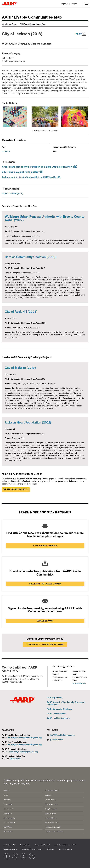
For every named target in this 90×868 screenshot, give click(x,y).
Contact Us (49, 795)
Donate (6, 795)
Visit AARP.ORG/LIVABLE (45, 546)
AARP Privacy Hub (9, 845)
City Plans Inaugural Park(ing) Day (21, 172)
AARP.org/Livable (55, 698)
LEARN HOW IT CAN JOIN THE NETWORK (45, 644)
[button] (87, 4)
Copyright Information (10, 849)
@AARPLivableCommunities (62, 735)
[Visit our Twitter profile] (15, 856)
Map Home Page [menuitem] (9, 24)
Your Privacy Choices (65, 849)
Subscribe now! (45, 621)
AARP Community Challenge (59, 709)
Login (75, 4)
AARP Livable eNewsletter (59, 718)
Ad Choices (50, 849)
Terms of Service (25, 845)
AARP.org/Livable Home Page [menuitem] (33, 24)
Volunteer (7, 800)
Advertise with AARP (52, 790)
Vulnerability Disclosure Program (32, 849)
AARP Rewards (8, 809)
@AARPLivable (56, 740)
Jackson (6, 152)
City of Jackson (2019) (12, 193)
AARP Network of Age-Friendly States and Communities (66, 703)
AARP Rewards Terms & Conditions (65, 845)
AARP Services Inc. (51, 804)
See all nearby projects (16, 489)
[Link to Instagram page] (24, 856)
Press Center (8, 832)
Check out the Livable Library (45, 584)
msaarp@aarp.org (79, 683)
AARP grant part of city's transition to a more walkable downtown (38, 167)
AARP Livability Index (56, 714)
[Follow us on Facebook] (7, 856)
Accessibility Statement (42, 845)
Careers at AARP (50, 800)
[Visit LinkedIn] (32, 856)
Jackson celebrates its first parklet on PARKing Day (30, 177)
